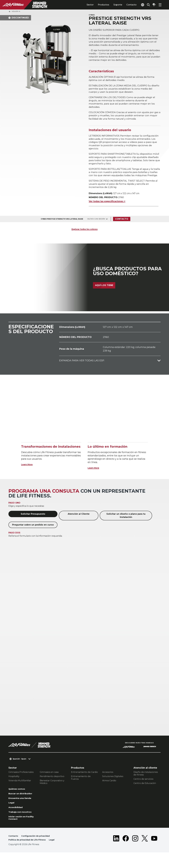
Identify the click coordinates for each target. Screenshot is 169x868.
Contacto (125, 5)
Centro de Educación (145, 791)
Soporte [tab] (112, 5)
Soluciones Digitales (113, 784)
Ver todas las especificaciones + (107, 209)
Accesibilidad (17, 820)
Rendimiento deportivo (52, 784)
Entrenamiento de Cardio (84, 780)
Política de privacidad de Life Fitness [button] (30, 855)
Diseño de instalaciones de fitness (146, 781)
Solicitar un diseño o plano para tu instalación (126, 523)
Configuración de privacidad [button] (38, 851)
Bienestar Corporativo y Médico (52, 790)
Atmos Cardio (109, 788)
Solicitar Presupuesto (33, 522)
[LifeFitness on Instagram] (135, 854)
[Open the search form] (146, 5)
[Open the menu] (160, 5)
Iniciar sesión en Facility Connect (19, 832)
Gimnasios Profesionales (21, 780)
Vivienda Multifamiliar (20, 788)
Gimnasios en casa (49, 780)
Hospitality (14, 784)
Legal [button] (57, 855)
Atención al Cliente (79, 522)
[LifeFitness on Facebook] (126, 854)
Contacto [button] (14, 851)
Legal (12, 815)
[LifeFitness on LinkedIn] (116, 854)
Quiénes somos (18, 797)
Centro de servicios (143, 787)
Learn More (28, 472)
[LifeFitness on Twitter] (145, 854)
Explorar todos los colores (84, 237)
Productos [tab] (97, 5)
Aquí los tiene (104, 295)
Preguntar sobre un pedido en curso (33, 533)
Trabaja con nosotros (22, 826)
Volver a (14, 12)
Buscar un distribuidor (16, 804)
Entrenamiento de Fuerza (81, 785)
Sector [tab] (84, 5)
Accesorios (108, 780)
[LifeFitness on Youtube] (154, 854)
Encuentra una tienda (22, 810)
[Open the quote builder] (153, 5)
